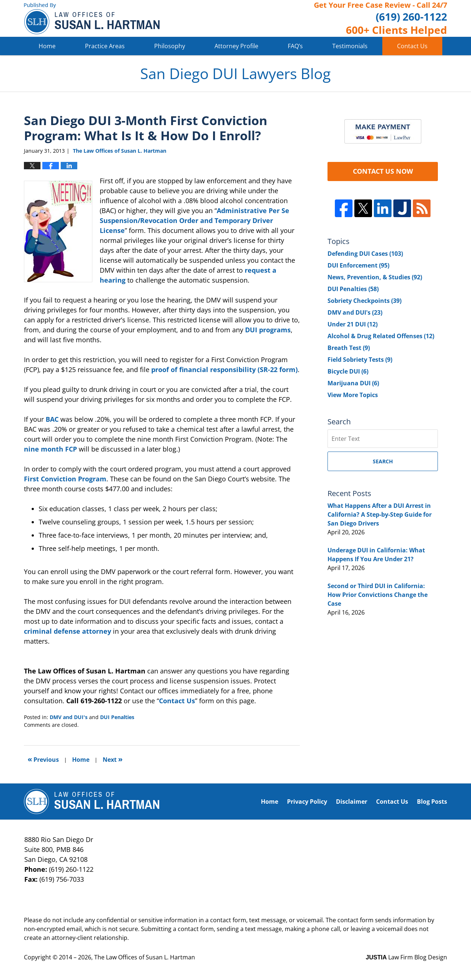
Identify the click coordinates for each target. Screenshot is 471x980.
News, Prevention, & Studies (375, 277)
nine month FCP (51, 449)
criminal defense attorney (68, 631)
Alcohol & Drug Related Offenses (381, 336)
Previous (43, 759)
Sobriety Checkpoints (364, 301)
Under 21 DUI (353, 324)
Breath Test (349, 348)
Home (47, 46)
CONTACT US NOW (383, 171)
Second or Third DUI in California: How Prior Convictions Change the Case (378, 595)
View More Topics (353, 395)
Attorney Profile (236, 46)
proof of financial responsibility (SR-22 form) (224, 369)
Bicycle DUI (348, 371)
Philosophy (170, 46)
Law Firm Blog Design (406, 957)
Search (383, 461)
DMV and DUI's (69, 717)
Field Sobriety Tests (360, 360)
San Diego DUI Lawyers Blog (92, 19)
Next (113, 759)
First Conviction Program (65, 479)
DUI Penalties (117, 717)
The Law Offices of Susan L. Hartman (145, 957)
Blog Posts (432, 802)
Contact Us (412, 46)
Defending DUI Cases (365, 254)
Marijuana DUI (353, 383)
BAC (52, 419)
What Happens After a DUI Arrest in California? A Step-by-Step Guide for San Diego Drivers (380, 514)
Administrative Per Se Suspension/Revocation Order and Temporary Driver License (194, 220)
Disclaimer (352, 802)
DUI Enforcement (358, 265)
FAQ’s (295, 46)
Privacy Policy (307, 802)
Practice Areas (105, 46)
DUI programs (268, 330)
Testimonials (350, 46)
